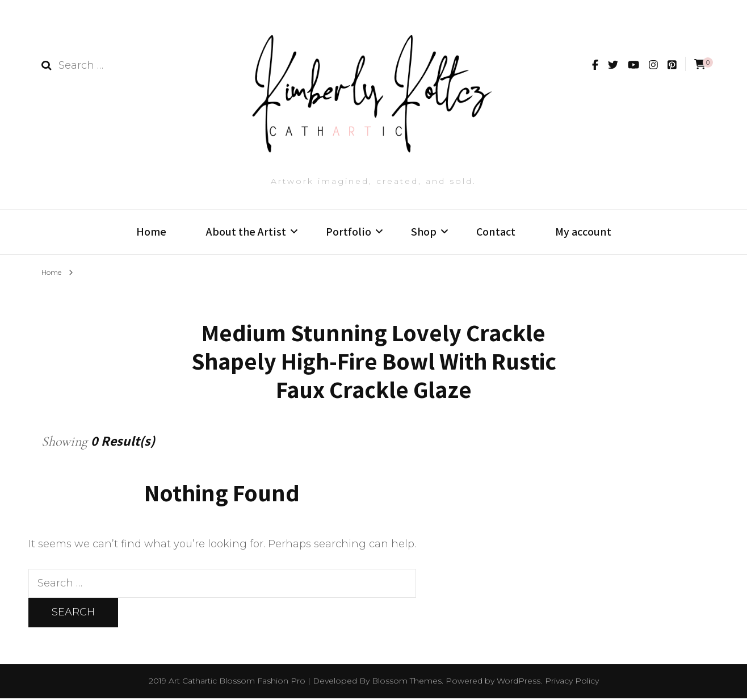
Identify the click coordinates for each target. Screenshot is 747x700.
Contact (496, 232)
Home (151, 232)
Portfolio (349, 232)
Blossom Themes (407, 682)
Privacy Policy (572, 682)
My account (583, 232)
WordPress (519, 682)
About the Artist (246, 232)
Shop (424, 232)
